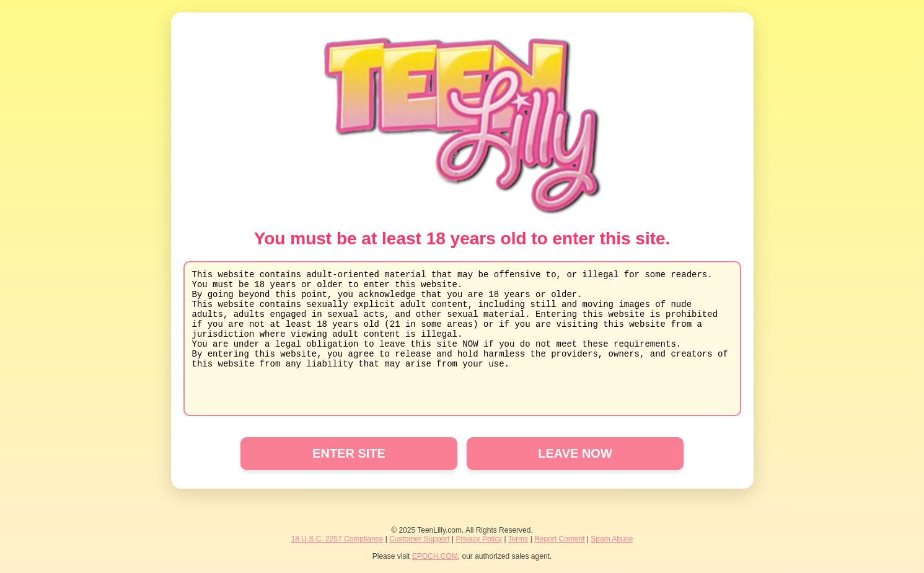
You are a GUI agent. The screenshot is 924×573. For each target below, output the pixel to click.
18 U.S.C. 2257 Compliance (337, 539)
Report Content (559, 539)
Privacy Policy (479, 539)
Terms (518, 539)
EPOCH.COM (435, 556)
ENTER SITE (349, 453)
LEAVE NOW (575, 453)
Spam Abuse (612, 539)
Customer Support (419, 539)
